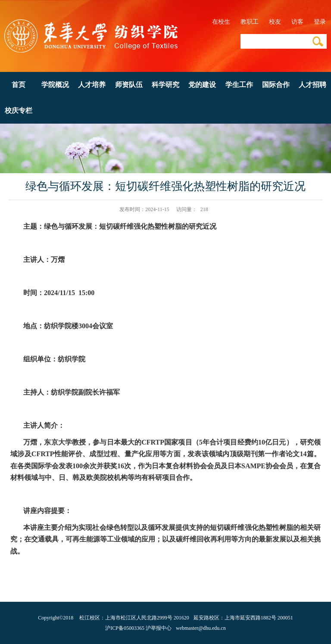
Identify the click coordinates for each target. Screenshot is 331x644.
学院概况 (55, 85)
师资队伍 (129, 85)
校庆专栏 (19, 110)
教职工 (250, 22)
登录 (320, 22)
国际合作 (276, 85)
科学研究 (165, 85)
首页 (19, 85)
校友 (275, 22)
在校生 (221, 22)
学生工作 (239, 85)
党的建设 (202, 85)
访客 (297, 22)
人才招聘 (312, 85)
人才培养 (92, 85)
